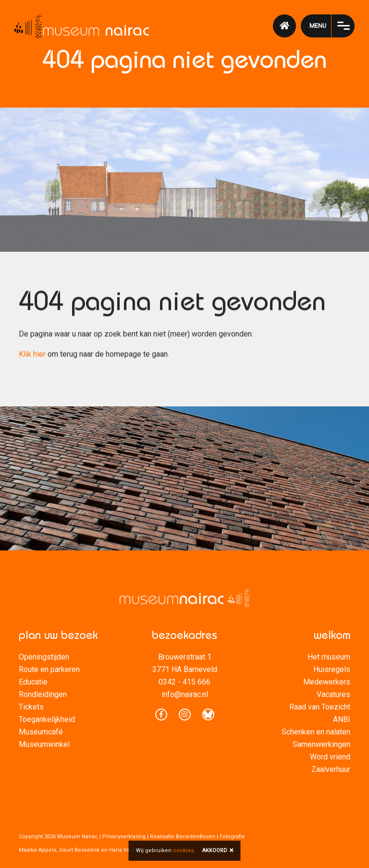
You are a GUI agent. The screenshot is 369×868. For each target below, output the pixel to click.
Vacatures (333, 694)
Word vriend (330, 757)
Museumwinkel (44, 744)
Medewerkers (327, 682)
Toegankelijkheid (47, 719)
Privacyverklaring (124, 837)
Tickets (31, 707)
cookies (183, 850)
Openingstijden (44, 657)
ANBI (342, 719)
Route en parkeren (49, 669)
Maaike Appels (37, 850)
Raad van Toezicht (320, 707)
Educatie (33, 682)
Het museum (329, 657)
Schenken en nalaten (316, 732)
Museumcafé (41, 732)
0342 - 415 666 (184, 682)
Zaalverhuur (331, 769)
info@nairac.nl (185, 694)
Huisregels (332, 669)
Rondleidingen (43, 694)
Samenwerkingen (321, 744)
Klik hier (32, 355)
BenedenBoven (196, 837)
